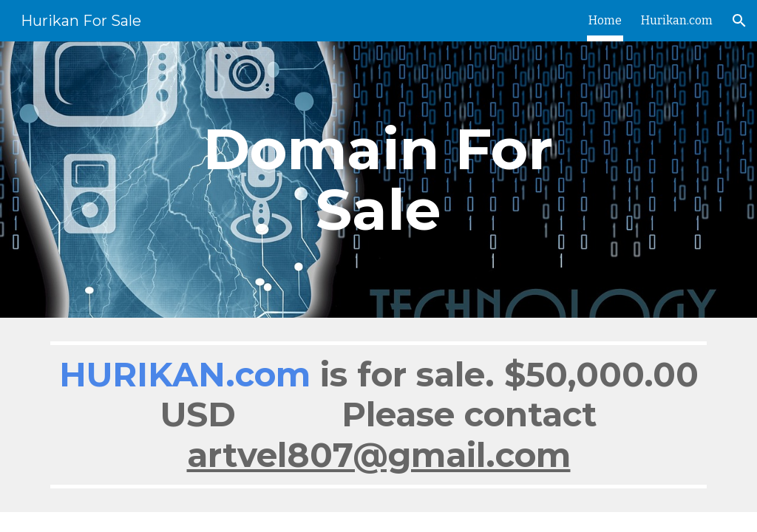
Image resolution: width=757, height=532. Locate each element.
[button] (739, 21)
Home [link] (605, 20)
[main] (378, 180)
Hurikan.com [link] (677, 20)
